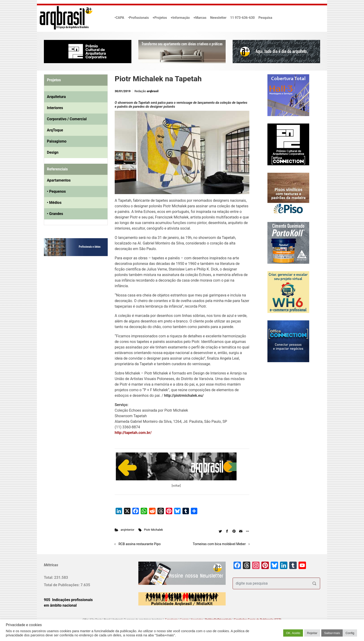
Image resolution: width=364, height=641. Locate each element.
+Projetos (160, 18)
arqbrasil (153, 91)
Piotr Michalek (153, 530)
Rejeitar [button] (312, 633)
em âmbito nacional (60, 605)
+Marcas (200, 18)
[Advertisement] (73, 307)
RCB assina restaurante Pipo (140, 544)
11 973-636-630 (242, 18)
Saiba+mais (332, 633)
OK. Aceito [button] (293, 633)
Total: (49, 578)
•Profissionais (138, 18)
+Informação (180, 18)
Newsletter (218, 18)
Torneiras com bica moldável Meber (219, 544)
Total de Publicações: (62, 585)
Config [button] (350, 633)
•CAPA (119, 18)
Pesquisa (265, 18)
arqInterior (128, 530)
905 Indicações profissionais (68, 600)
